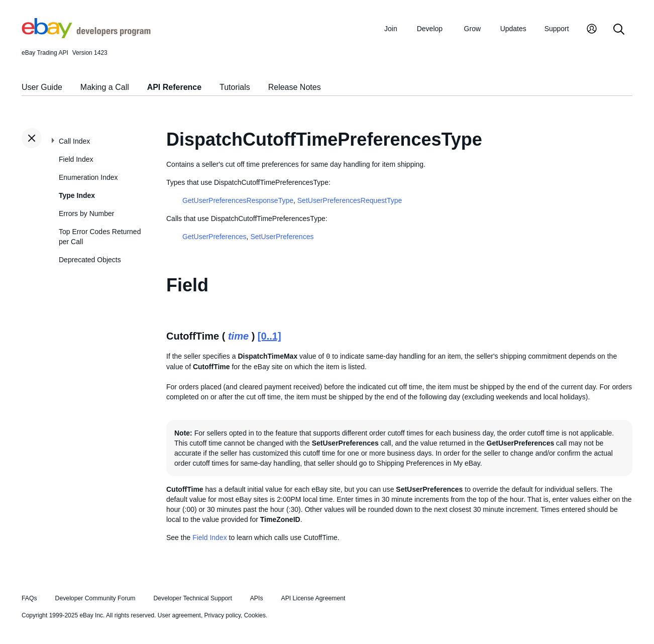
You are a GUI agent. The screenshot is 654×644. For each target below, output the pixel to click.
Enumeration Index (88, 177)
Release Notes (295, 87)
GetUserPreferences (214, 237)
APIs (257, 598)
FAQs (29, 598)
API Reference (175, 87)
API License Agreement (313, 598)
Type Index (77, 195)
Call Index (74, 141)
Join (391, 29)
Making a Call (105, 87)
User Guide (42, 87)
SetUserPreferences (282, 237)
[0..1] (269, 336)
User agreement (179, 615)
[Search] (619, 30)
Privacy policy (223, 615)
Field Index (76, 159)
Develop (430, 29)
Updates (513, 29)
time (238, 336)
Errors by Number (86, 213)
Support (557, 29)
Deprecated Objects (90, 260)
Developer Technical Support (192, 598)
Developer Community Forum (95, 598)
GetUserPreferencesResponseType (238, 200)
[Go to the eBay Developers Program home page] (86, 36)
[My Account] (592, 30)
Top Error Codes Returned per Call (100, 237)
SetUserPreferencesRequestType (350, 200)
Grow (472, 29)
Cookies (255, 615)
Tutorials (235, 87)
